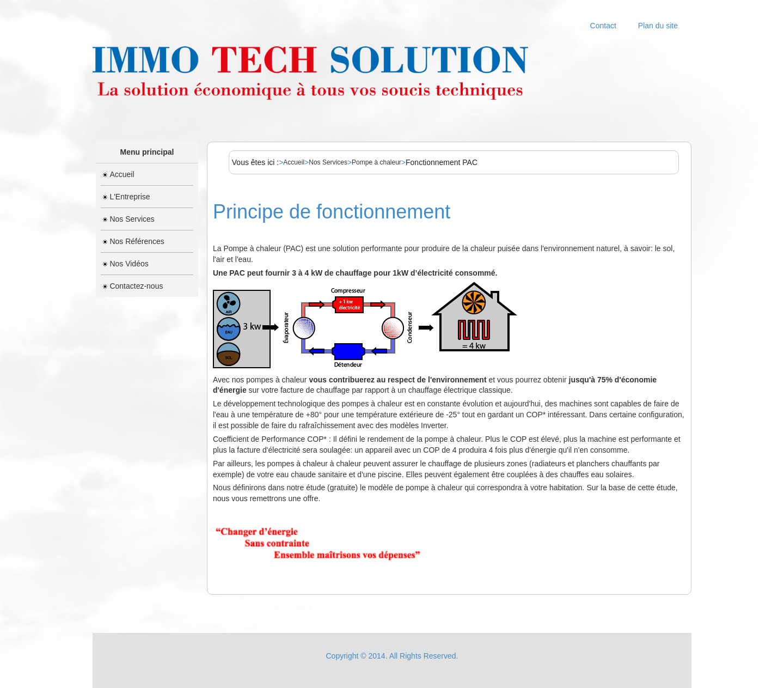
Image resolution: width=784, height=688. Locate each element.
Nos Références (133, 241)
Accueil (118, 174)
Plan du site (658, 26)
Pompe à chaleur (376, 162)
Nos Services (128, 219)
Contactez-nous (133, 286)
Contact (603, 26)
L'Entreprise (126, 197)
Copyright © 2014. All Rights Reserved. (392, 656)
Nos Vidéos (125, 264)
